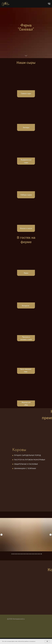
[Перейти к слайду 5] (17, 554)
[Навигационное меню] (49, 4)
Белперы (26, 127)
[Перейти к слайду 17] (35, 554)
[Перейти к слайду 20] (40, 554)
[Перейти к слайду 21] (41, 554)
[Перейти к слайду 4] (15, 554)
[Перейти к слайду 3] (14, 554)
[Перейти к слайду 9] (23, 554)
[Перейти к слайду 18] (37, 554)
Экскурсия (25, 306)
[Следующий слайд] (51, 535)
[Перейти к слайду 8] (21, 554)
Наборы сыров (26, 195)
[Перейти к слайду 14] (31, 554)
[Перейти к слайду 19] (38, 554)
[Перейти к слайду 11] (26, 554)
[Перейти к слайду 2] (12, 554)
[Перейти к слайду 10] (24, 554)
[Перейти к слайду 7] (20, 554)
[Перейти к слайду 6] (18, 554)
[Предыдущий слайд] (1, 535)
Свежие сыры (26, 93)
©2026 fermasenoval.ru (16, 619)
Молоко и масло (26, 228)
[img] (26, 180)
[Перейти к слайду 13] (29, 554)
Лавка (26, 273)
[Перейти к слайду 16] (34, 554)
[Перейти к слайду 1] (11, 554)
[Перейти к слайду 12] (28, 554)
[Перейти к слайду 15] (32, 554)
